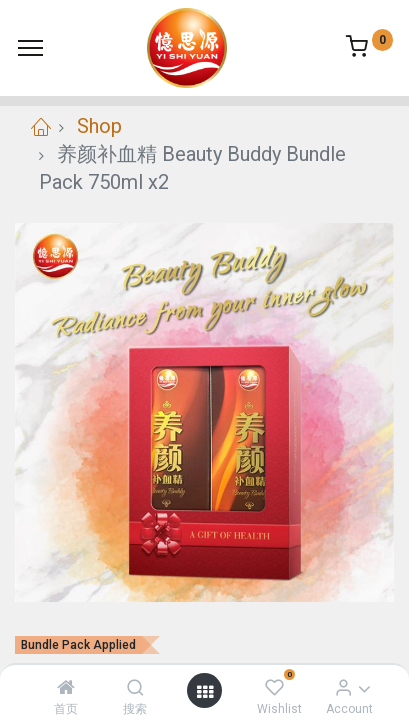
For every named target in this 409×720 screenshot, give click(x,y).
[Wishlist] (274, 687)
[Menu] (30, 48)
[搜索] (135, 687)
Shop (99, 126)
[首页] (66, 687)
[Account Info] (343, 687)
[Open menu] (205, 691)
